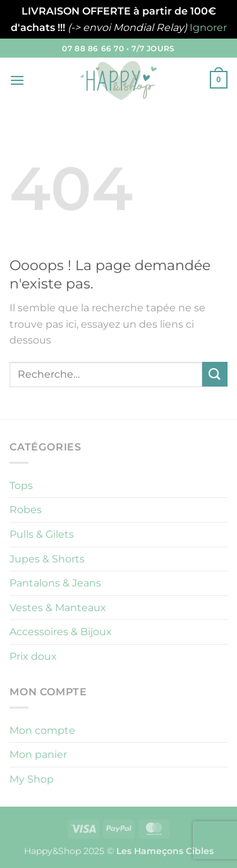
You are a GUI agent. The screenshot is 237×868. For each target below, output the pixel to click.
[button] (17, 80)
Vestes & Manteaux (58, 608)
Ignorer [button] (208, 28)
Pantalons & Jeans (55, 583)
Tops (21, 486)
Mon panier (38, 754)
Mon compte (42, 730)
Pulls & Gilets (42, 534)
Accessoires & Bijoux (61, 632)
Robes (26, 510)
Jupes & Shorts (47, 559)
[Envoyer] (215, 374)
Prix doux (33, 656)
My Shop (32, 779)
